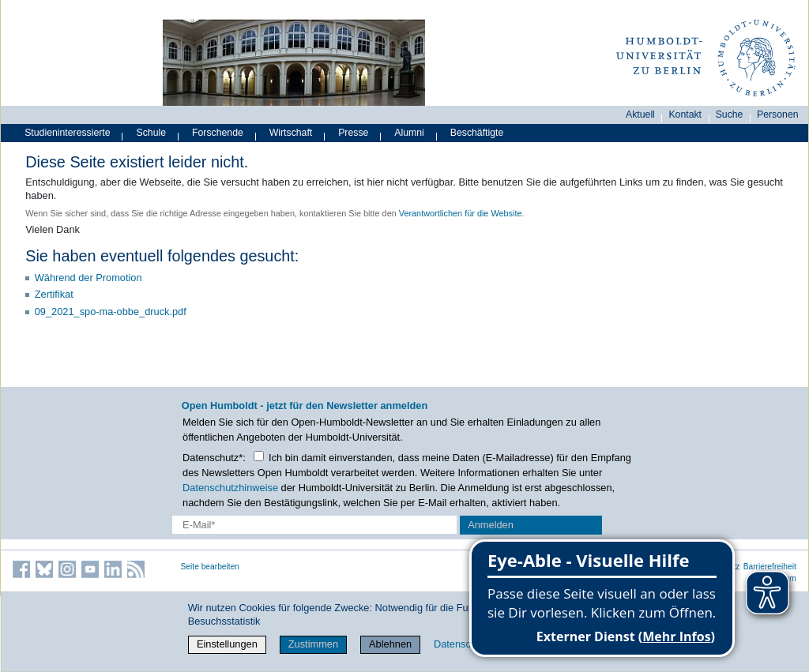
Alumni (409, 133)
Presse (353, 133)
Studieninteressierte (67, 133)
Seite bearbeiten (211, 567)
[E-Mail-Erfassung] (314, 525)
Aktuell (640, 115)
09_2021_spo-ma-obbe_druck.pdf (111, 312)
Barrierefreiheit (770, 567)
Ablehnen (390, 644)
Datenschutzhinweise (230, 488)
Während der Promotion (88, 278)
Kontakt (685, 115)
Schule (152, 133)
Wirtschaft (291, 133)
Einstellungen (227, 644)
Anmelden (491, 525)
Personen (778, 115)
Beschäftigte (477, 133)
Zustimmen (313, 644)
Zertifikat (54, 294)
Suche (730, 115)
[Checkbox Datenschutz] (259, 456)
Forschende (218, 133)
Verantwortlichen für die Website (461, 213)
